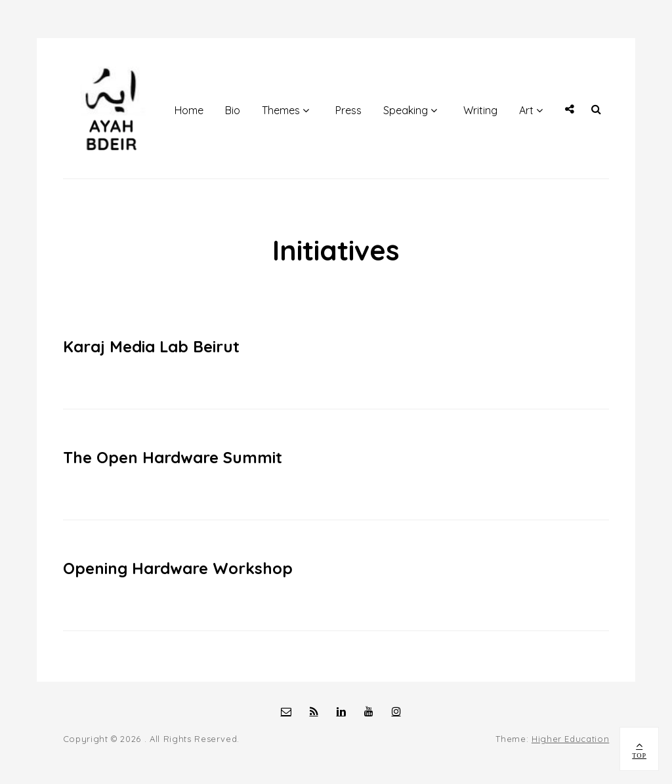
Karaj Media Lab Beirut (151, 346)
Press (348, 110)
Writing (480, 110)
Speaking (406, 110)
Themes (281, 110)
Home (189, 110)
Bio (233, 110)
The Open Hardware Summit (173, 457)
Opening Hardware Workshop (178, 568)
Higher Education (570, 739)
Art (526, 110)
